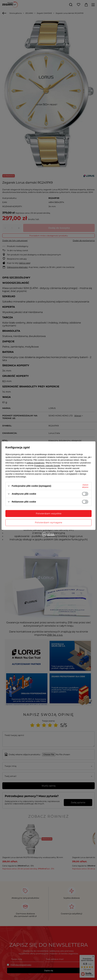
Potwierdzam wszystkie (49, 513)
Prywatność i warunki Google (47, 465)
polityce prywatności (36, 463)
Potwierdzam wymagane (48, 522)
